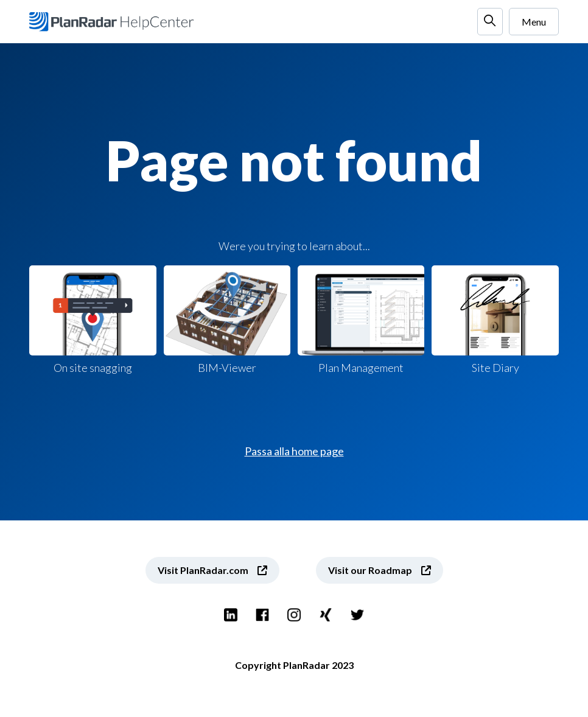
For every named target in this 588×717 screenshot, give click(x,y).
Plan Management (361, 320)
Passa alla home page (294, 451)
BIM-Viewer (227, 320)
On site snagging (93, 320)
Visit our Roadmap (370, 570)
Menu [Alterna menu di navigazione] (534, 22)
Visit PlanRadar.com (203, 570)
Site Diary (495, 320)
